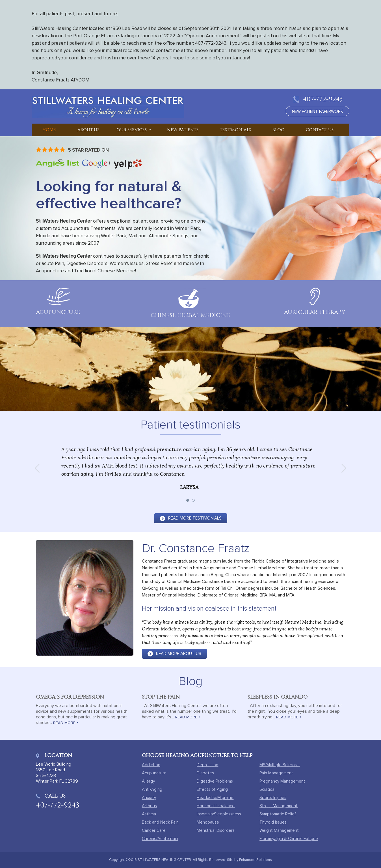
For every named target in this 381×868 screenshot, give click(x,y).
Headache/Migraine (215, 798)
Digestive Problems (215, 781)
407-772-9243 (323, 99)
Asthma (149, 814)
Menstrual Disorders (216, 830)
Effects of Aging (212, 789)
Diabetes (205, 773)
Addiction (151, 765)
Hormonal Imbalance (216, 806)
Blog (278, 130)
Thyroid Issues (273, 822)
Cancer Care (154, 830)
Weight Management (279, 830)
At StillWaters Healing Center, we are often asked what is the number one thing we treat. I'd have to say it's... (189, 711)
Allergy (148, 781)
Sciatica (267, 789)
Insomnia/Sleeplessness (219, 814)
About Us (88, 130)
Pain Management (276, 773)
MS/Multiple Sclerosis (280, 765)
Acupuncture (154, 773)
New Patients (183, 130)
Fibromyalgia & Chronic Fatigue (289, 839)
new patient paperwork (318, 111)
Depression (207, 765)
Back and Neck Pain (160, 822)
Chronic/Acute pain (160, 839)
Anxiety (149, 798)
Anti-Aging (152, 789)
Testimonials (235, 130)
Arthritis (149, 806)
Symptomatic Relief (278, 814)
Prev (39, 468)
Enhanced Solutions (256, 860)
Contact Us (320, 130)
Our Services (132, 130)
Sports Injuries (273, 798)
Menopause (208, 822)
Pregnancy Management (282, 781)
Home (49, 130)
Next (342, 468)
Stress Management (279, 806)
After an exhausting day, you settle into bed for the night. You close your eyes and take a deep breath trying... (295, 711)
